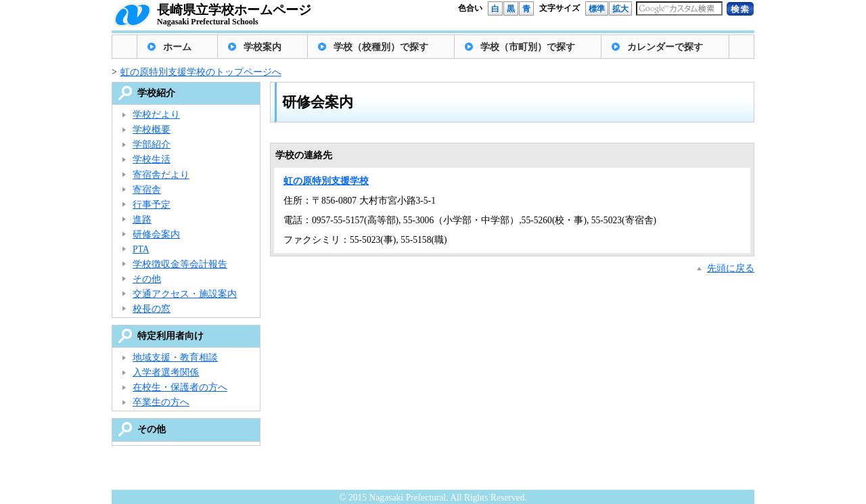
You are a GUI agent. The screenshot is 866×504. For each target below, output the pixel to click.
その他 (147, 279)
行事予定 (152, 205)
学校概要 (152, 130)
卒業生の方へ (161, 402)
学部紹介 (152, 144)
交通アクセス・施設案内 (185, 294)
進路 (142, 220)
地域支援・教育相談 (175, 358)
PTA (141, 249)
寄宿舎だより (161, 175)
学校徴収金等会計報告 (180, 264)
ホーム (177, 47)
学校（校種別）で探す (381, 47)
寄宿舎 (147, 190)
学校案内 (263, 47)
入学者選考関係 (166, 372)
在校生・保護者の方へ (180, 387)
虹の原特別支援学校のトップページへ (201, 72)
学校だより (156, 115)
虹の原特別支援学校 (326, 181)
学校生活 (152, 159)
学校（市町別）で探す (528, 47)
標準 (597, 9)
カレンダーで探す (665, 47)
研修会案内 (156, 234)
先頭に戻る (731, 268)
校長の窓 (152, 309)
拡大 (620, 9)
